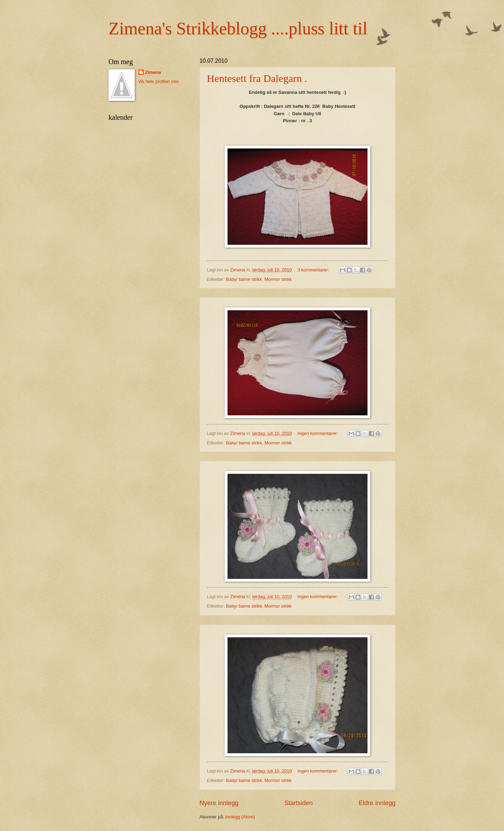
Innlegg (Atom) (240, 817)
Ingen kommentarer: (318, 433)
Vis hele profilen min (159, 81)
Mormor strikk (278, 279)
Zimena (153, 72)
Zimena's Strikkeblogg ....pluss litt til (238, 28)
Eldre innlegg (377, 803)
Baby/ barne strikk (244, 279)
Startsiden (298, 803)
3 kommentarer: (314, 270)
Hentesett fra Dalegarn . (257, 78)
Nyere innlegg (219, 803)
